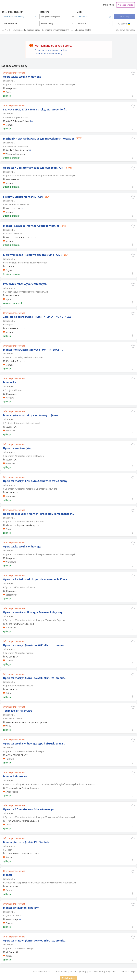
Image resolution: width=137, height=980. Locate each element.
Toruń (9, 529)
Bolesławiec (11, 595)
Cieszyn (9, 890)
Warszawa (11, 562)
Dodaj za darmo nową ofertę (48, 53)
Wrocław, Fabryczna (15, 154)
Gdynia (9, 270)
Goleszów (10, 431)
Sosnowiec (11, 496)
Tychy (8, 92)
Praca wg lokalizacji (42, 972)
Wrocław (10, 398)
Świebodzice (12, 792)
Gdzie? (80, 12)
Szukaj (126, 17)
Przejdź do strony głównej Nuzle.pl (51, 50)
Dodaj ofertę (126, 5)
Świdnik (9, 857)
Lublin (8, 825)
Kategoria (44, 12)
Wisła (8, 726)
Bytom (9, 299)
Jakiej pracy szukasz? (13, 12)
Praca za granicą (78, 972)
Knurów (9, 660)
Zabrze (9, 956)
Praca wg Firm (96, 972)
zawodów (130, 30)
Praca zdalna (61, 972)
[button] (133, 73)
